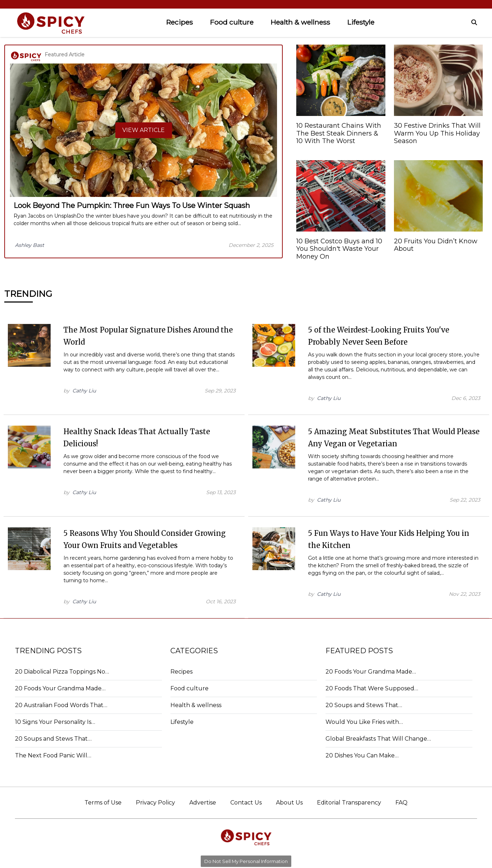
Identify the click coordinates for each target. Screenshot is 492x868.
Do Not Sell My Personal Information (246, 861)
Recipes (180, 22)
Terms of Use (103, 803)
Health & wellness (300, 22)
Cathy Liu (84, 391)
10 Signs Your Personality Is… (55, 722)
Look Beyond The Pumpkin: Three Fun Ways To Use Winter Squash (132, 205)
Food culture (232, 22)
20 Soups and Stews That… (53, 739)
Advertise (203, 803)
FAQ (401, 803)
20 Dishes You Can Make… (362, 755)
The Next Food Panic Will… (53, 755)
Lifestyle (361, 22)
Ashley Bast (30, 245)
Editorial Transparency (349, 803)
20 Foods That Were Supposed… (372, 688)
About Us (289, 803)
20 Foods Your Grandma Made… (60, 688)
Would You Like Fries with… (364, 722)
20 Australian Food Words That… (61, 705)
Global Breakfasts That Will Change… (378, 739)
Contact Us (246, 803)
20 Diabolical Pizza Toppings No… (62, 672)
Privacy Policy (155, 803)
